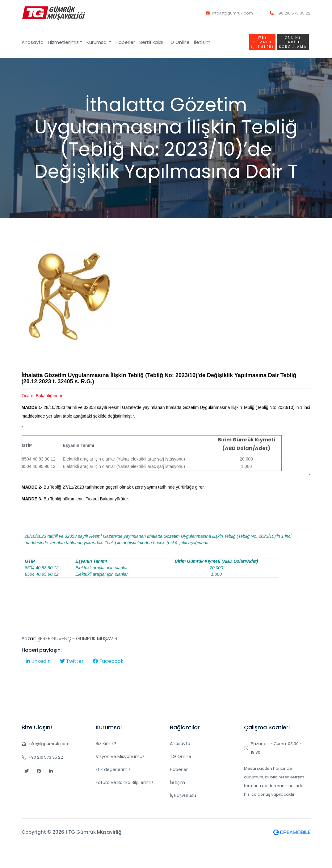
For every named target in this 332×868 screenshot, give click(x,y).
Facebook (108, 683)
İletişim (202, 42)
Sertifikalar (151, 42)
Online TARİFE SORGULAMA (293, 42)
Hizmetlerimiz (63, 42)
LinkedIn (38, 683)
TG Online (179, 42)
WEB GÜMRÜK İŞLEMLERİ (262, 42)
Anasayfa (33, 42)
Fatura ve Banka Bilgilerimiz (125, 782)
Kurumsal (97, 42)
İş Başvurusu (183, 795)
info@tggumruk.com (229, 13)
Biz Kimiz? (106, 744)
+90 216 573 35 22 (290, 13)
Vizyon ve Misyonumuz (120, 756)
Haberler (125, 42)
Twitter (72, 683)
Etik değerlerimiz (113, 769)
